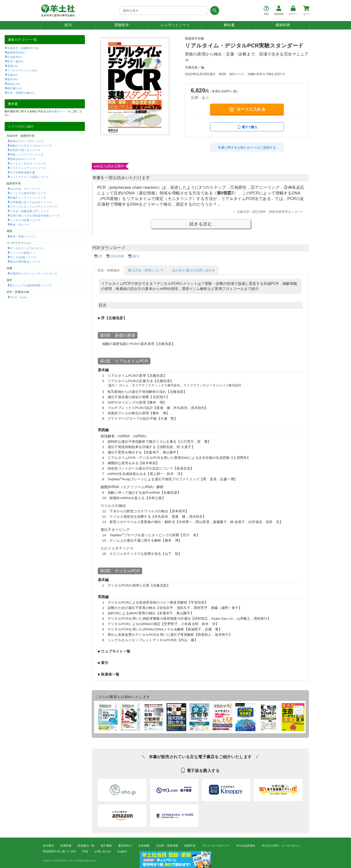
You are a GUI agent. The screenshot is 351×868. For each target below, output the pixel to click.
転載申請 (190, 846)
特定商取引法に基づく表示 (60, 851)
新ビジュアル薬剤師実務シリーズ (31, 285)
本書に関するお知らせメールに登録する (247, 147)
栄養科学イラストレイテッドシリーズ (33, 273)
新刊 (68, 25)
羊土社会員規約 (246, 846)
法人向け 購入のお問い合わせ (194, 270)
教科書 (229, 25)
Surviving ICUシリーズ (25, 189)
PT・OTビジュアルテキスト (27, 248)
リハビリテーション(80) (22, 70)
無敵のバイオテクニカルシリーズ (31, 145)
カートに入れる (247, 109)
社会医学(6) (14, 57)
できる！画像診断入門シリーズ (29, 211)
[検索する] (214, 11)
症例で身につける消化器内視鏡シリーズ (35, 215)
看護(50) (12, 66)
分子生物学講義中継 (22, 172)
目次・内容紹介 (109, 270)
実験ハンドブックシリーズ (27, 154)
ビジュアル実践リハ (22, 253)
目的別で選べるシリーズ (25, 150)
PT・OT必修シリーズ (23, 257)
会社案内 (49, 846)
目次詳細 (118, 256)
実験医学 (122, 25)
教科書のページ (59, 111)
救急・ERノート (20, 224)
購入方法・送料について (146, 270)
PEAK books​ (18, 297)
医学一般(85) (15, 61)
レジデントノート (175, 25)
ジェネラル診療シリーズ (25, 220)
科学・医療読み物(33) (21, 93)
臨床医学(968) (16, 52)
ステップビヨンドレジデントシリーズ (33, 206)
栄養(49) (12, 75)
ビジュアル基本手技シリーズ (28, 193)
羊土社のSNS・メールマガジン (281, 846)
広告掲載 (144, 846)
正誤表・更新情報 (167, 846)
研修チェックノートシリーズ (28, 198)
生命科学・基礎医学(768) (23, 48)
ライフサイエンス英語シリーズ (29, 177)
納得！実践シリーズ (22, 236)
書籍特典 (283, 25)
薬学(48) (12, 79)
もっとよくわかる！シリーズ (28, 163)
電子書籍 (106, 846)
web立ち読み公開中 (109, 166)
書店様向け (125, 846)
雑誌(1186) (14, 84)
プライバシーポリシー (216, 846)
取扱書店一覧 (86, 846)
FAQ (85, 851)
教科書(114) (14, 88)
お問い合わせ (103, 851)
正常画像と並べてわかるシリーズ (31, 202)
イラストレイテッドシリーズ (28, 168)
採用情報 (66, 846)
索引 (136, 256)
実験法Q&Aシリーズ (23, 159)
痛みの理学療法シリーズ (25, 262)
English (122, 851)
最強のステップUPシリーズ (27, 141)
